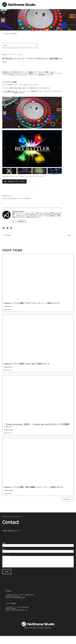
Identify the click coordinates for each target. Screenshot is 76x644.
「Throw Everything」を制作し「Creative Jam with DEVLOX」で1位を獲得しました (37, 426)
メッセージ (6, 556)
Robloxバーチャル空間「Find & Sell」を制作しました (27, 364)
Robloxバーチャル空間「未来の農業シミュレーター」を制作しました (34, 487)
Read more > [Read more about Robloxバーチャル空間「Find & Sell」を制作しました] (8, 370)
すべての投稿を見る (19, 222)
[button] (36, 45)
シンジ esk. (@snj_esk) (21, 607)
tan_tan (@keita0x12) (19, 597)
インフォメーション (17, 54)
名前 (4, 544)
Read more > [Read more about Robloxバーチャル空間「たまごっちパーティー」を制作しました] (8, 310)
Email (4, 550)
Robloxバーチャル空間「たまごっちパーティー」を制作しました (32, 303)
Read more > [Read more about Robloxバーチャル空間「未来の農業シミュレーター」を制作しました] (8, 494)
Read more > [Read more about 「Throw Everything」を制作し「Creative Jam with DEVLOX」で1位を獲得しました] (8, 433)
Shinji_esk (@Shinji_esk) (19, 610)
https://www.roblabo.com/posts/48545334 (16, 199)
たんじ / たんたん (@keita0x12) (24, 595)
